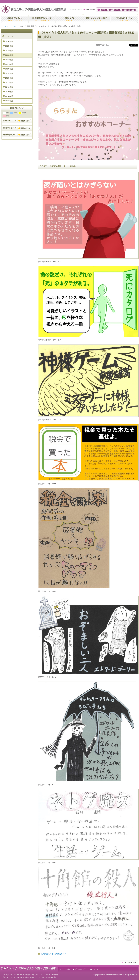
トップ (4, 26)
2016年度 (9, 87)
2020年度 (9, 69)
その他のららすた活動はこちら (53, 954)
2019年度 (9, 73)
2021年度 (9, 64)
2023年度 (9, 55)
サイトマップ (97, 969)
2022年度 (9, 60)
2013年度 (9, 101)
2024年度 (9, 51)
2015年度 (9, 92)
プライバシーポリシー (82, 969)
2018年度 (9, 78)
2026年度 (9, 41)
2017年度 (9, 83)
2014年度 (9, 96)
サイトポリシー (67, 969)
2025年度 (9, 46)
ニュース (12, 26)
